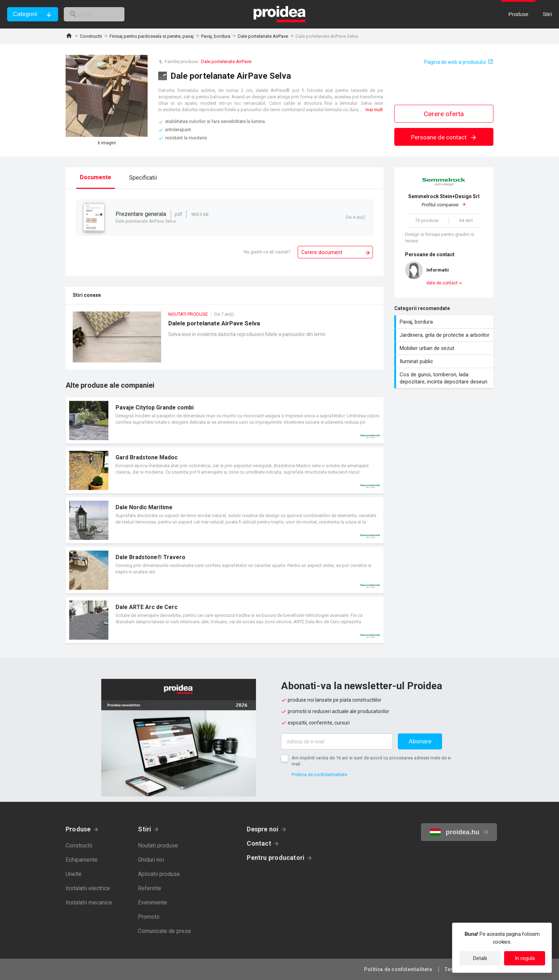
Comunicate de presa (164, 931)
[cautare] (103, 14)
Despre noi (263, 829)
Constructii (91, 36)
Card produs (225, 421)
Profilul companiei (444, 200)
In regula (525, 958)
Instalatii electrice (88, 888)
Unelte (74, 874)
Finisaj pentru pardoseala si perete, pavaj (152, 36)
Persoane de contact (444, 137)
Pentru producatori (276, 858)
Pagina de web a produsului (455, 62)
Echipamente (82, 860)
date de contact (442, 283)
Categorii (25, 14)
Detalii (480, 958)
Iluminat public (445, 361)
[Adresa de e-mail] (337, 741)
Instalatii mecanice (89, 902)
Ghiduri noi (151, 860)
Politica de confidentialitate (319, 775)
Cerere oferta (444, 114)
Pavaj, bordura (216, 36)
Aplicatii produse (159, 874)
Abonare (420, 741)
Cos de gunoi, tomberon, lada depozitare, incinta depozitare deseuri (445, 378)
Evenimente (153, 902)
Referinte (150, 888)
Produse (78, 829)
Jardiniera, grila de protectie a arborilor (445, 335)
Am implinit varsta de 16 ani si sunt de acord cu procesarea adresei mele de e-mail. (372, 761)
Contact (259, 843)
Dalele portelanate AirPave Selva (225, 341)
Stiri (145, 829)
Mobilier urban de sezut (445, 348)
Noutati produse (158, 845)
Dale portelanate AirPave (263, 36)
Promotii (149, 917)
